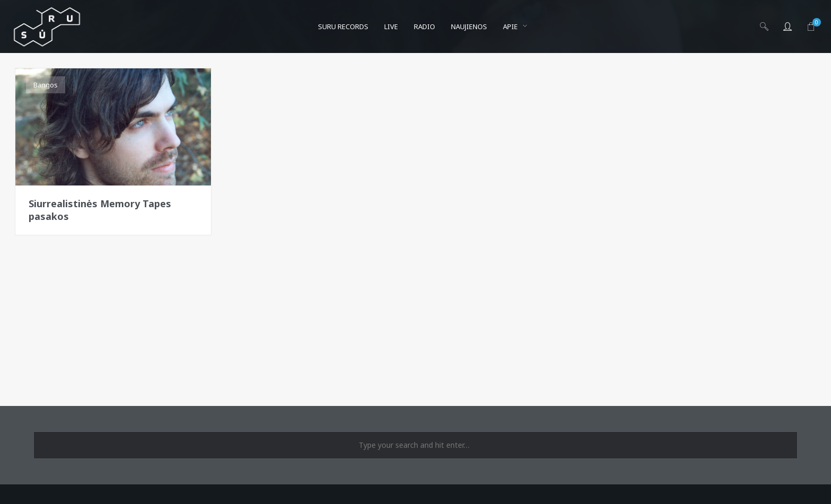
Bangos (46, 85)
